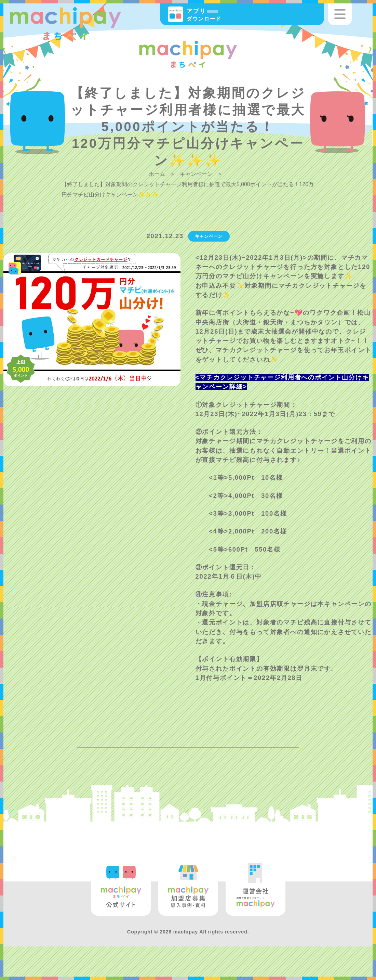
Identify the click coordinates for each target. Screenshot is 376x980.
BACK (27, 739)
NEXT (349, 739)
